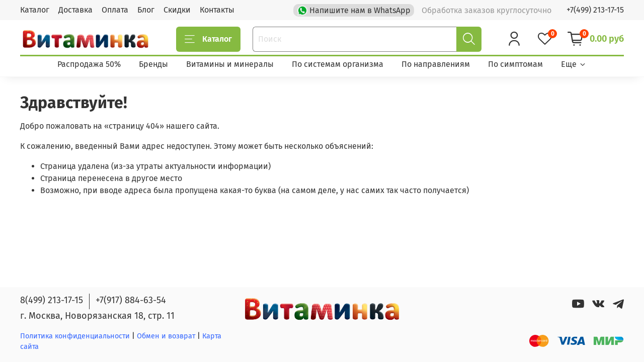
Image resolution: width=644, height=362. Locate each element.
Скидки (177, 10)
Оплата (115, 10)
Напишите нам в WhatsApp (355, 10)
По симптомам (515, 64)
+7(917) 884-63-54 (131, 300)
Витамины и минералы (230, 64)
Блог (146, 10)
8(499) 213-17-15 (52, 300)
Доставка (75, 10)
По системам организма (338, 64)
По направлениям (436, 64)
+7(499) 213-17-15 (595, 10)
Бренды (153, 64)
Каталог (35, 10)
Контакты (217, 10)
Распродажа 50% (89, 64)
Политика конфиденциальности (75, 336)
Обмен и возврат (167, 336)
